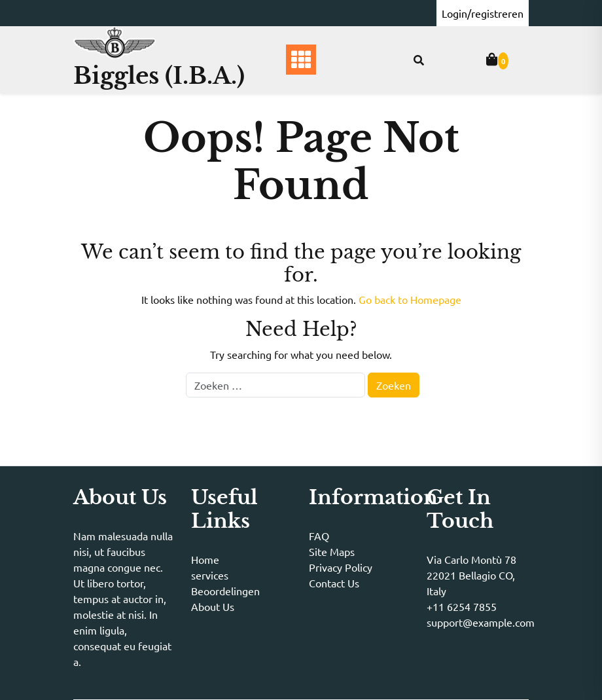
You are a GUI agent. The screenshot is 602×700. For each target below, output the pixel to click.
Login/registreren (483, 13)
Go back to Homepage (410, 299)
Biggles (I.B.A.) (159, 76)
